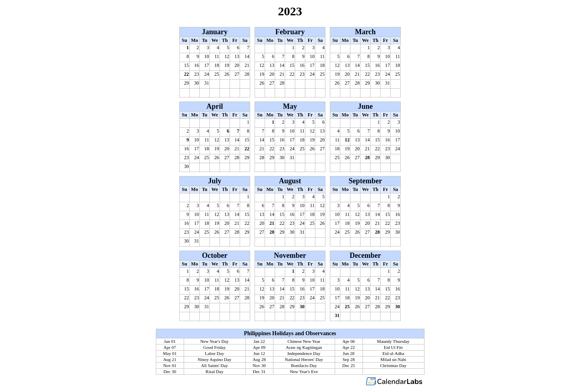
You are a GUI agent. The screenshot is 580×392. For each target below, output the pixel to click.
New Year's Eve (304, 371)
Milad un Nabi (393, 359)
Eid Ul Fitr (394, 347)
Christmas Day (394, 365)
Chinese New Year (304, 341)
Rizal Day (214, 371)
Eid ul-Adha (393, 353)
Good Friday (215, 347)
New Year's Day (214, 341)
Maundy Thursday (393, 341)
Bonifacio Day (304, 365)
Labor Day (214, 353)
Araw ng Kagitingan (304, 347)
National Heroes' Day (304, 359)
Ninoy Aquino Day (215, 359)
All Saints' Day (214, 365)
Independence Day (304, 353)
